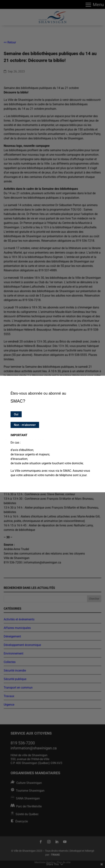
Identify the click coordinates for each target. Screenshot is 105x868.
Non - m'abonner (25, 425)
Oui (16, 414)
